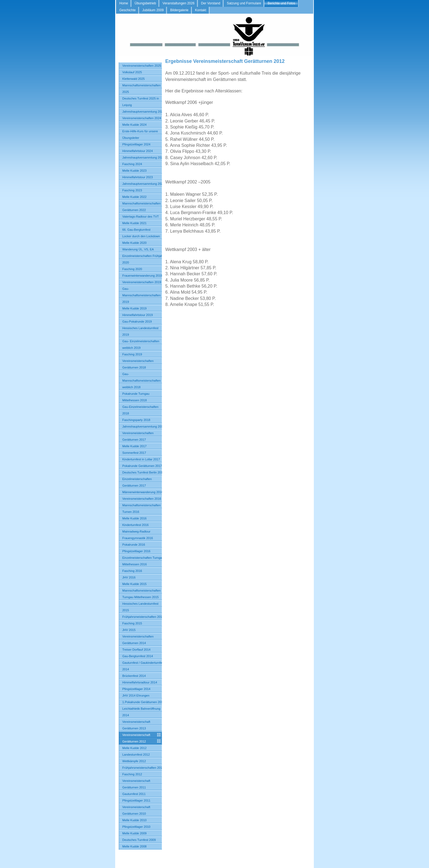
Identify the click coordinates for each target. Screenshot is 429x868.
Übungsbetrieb (145, 3)
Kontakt (201, 10)
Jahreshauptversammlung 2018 (143, 426)
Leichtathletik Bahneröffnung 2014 (141, 712)
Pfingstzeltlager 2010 (136, 827)
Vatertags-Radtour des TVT (141, 217)
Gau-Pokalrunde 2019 (137, 322)
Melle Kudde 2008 (134, 846)
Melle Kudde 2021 (134, 223)
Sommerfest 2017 (134, 453)
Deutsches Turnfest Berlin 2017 (143, 472)
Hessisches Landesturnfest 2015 (140, 607)
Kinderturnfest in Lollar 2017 (141, 459)
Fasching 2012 (132, 774)
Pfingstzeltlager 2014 (136, 689)
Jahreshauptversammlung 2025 (143, 112)
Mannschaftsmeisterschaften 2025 (141, 89)
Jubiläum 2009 (153, 10)
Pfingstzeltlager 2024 (136, 144)
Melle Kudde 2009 (134, 833)
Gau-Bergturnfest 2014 (138, 656)
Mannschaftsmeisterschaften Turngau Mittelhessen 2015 (141, 594)
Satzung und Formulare (244, 3)
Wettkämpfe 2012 (134, 761)
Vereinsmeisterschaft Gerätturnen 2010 (136, 810)
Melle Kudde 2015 (134, 584)
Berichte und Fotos (281, 3)
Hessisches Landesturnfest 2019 (140, 331)
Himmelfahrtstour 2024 (137, 151)
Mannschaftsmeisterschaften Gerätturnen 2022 (141, 207)
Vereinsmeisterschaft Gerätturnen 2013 (136, 725)
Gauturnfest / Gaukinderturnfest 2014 (143, 666)
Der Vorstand (211, 3)
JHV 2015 (129, 630)
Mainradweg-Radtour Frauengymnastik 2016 (138, 535)
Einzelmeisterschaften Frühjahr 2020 (143, 259)
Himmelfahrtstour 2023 (137, 177)
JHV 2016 (129, 577)
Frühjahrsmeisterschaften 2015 (143, 617)
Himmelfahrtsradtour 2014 (140, 682)
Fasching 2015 (132, 623)
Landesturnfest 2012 (136, 755)
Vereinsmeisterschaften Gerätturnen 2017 (138, 436)
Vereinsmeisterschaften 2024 (142, 118)
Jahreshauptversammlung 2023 (143, 184)
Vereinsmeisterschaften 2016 (142, 499)
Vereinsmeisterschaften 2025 (142, 66)
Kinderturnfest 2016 (135, 525)
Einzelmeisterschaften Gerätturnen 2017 (137, 482)
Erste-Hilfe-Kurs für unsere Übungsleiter (140, 135)
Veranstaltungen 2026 (179, 3)
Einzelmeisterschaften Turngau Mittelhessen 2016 (143, 561)
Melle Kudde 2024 (134, 125)
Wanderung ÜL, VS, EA (138, 249)
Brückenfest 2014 (134, 676)
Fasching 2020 (132, 269)
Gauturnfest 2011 (134, 794)
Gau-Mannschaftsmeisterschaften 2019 (141, 295)
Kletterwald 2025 (134, 79)
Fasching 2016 (132, 571)
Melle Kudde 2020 (134, 243)
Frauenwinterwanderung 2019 (142, 276)
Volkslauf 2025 (132, 72)
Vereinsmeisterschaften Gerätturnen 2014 (138, 640)
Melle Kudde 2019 (134, 308)
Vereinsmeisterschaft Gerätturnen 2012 (136, 738)
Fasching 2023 (132, 190)
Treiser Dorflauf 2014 (136, 650)
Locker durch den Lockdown (141, 236)
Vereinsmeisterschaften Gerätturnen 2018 (138, 364)
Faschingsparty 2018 (136, 420)
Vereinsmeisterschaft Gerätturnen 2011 (136, 784)
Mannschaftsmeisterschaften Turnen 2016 (141, 508)
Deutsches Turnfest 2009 (139, 840)
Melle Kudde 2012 (134, 748)
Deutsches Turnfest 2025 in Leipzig (141, 102)
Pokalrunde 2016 (134, 545)
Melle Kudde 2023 (134, 171)
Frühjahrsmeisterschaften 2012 (143, 768)
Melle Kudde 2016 (134, 518)
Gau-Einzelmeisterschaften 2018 (140, 410)
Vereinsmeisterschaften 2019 (142, 282)
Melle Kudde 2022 (134, 197)
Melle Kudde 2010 (134, 820)
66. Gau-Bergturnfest (136, 230)
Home (124, 3)
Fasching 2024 (132, 164)
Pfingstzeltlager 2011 (136, 800)
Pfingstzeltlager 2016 (136, 551)
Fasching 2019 (132, 354)
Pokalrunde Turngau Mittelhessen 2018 (136, 397)
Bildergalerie (179, 10)
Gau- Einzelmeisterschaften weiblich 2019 (141, 344)
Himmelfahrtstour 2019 (137, 315)
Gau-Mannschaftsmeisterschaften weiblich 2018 (141, 381)
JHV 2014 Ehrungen (136, 695)
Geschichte (127, 10)
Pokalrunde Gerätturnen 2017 (142, 466)
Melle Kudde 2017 (134, 446)
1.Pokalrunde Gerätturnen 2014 (143, 702)
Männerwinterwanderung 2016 (143, 492)
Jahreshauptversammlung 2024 (143, 157)
